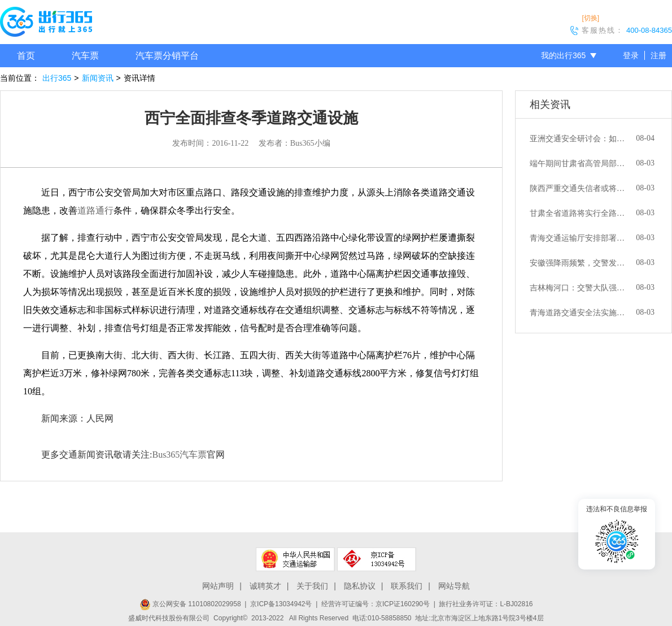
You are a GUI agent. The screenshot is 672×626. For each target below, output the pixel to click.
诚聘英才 (265, 586)
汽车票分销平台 (167, 56)
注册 (658, 55)
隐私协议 (360, 586)
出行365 (57, 78)
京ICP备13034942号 (281, 604)
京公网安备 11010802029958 (190, 604)
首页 (26, 56)
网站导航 (454, 586)
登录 (631, 55)
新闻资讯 (98, 78)
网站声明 (218, 586)
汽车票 (85, 56)
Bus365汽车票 (179, 455)
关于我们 (312, 586)
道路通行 (95, 210)
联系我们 (407, 586)
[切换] (590, 18)
